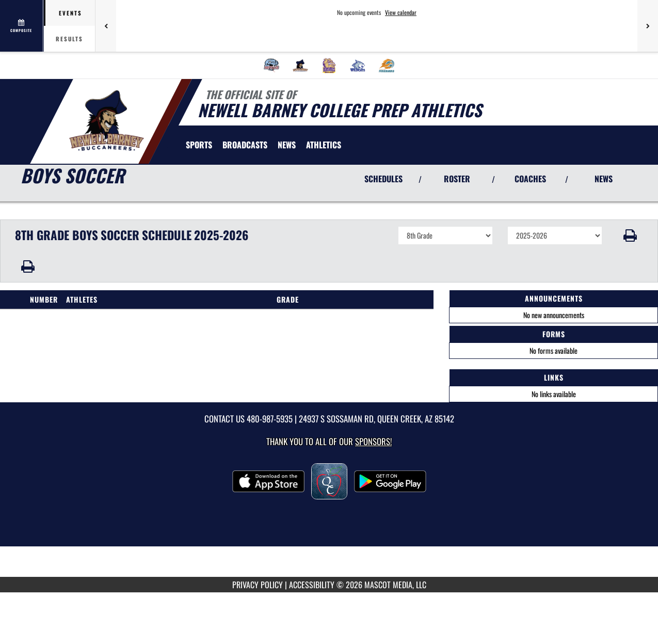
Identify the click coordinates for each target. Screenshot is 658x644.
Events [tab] (70, 13)
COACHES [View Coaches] (530, 179)
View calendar (401, 12)
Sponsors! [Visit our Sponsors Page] (373, 441)
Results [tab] (69, 39)
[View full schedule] (22, 26)
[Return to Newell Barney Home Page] (106, 120)
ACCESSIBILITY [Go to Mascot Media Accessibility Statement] (312, 585)
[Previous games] (106, 26)
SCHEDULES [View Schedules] (383, 179)
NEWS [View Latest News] (604, 179)
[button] (630, 235)
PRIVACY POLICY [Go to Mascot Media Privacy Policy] (258, 585)
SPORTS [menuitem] (199, 145)
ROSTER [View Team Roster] (457, 179)
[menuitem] (271, 66)
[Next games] (648, 26)
